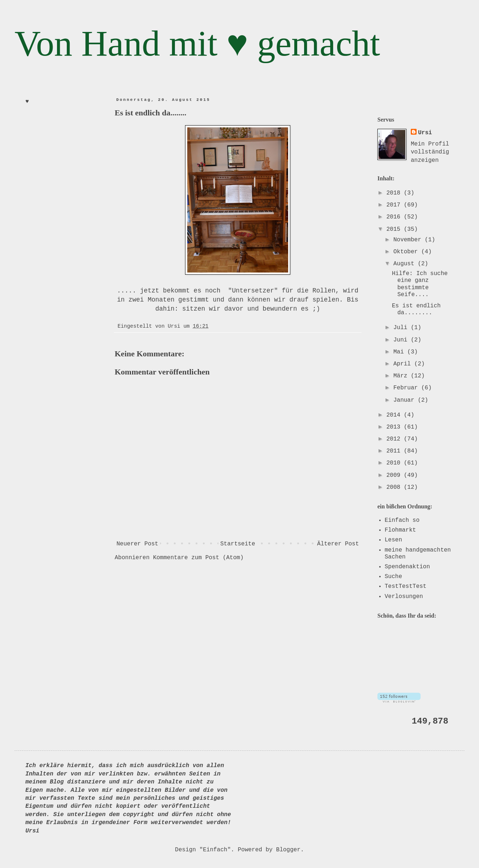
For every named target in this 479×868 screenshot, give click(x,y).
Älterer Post (338, 544)
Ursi (425, 133)
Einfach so (402, 520)
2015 (395, 229)
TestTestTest (406, 586)
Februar (407, 388)
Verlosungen (404, 597)
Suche (393, 577)
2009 (395, 475)
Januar (406, 400)
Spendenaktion (407, 567)
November (409, 240)
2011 (395, 451)
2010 (395, 463)
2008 (395, 487)
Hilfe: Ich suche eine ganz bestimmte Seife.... (420, 284)
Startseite (238, 544)
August (406, 264)
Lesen (393, 540)
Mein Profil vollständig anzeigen (430, 152)
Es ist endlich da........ (416, 309)
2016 (395, 217)
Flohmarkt (400, 530)
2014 (395, 415)
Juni (402, 340)
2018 (395, 193)
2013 (395, 427)
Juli (402, 328)
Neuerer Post (137, 544)
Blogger (288, 850)
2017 (395, 205)
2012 (395, 439)
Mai (400, 352)
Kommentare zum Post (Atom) (198, 558)
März (402, 376)
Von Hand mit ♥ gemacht (197, 43)
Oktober (407, 252)
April (404, 364)
